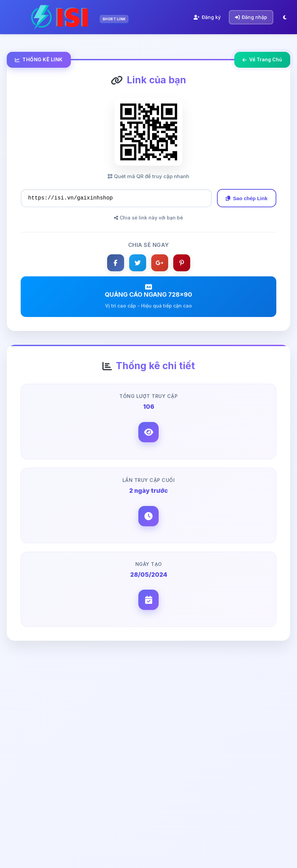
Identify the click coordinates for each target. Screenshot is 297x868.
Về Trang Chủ (262, 59)
